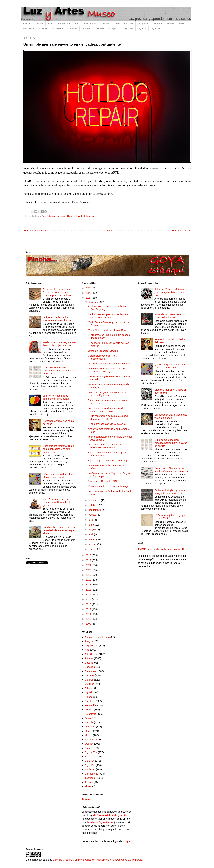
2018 (89, 580)
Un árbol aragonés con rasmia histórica (110, 363)
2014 (89, 599)
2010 (89, 619)
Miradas (170, 23)
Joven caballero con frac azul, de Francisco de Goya (106, 370)
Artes (77, 23)
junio (92, 525)
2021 (89, 565)
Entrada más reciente (36, 231)
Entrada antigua (181, 231)
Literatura (157, 23)
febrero (93, 544)
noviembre (95, 500)
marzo (92, 539)
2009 (89, 624)
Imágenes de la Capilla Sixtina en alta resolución (57, 319)
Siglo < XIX (91, 752)
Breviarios (61, 216)
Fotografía (143, 23)
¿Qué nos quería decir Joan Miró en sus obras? (58, 476)
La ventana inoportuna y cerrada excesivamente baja (106, 410)
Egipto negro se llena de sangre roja (108, 460)
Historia (89, 722)
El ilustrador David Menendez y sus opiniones (171, 416)
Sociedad (43, 28)
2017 (89, 585)
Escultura (129, 23)
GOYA (40, 23)
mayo (92, 529)
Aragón (89, 641)
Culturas (105, 23)
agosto (93, 515)
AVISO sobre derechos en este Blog (162, 549)
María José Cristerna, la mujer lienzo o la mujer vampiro (60, 344)
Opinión (89, 744)
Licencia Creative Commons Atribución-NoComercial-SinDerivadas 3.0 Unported (98, 860)
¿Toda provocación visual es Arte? (107, 424)
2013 (89, 604)
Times (88, 786)
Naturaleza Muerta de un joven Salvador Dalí (168, 316)
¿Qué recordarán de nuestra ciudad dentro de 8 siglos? (108, 417)
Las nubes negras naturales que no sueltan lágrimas (108, 394)
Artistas (100, 28)
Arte (44, 216)
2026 (89, 288)
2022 (89, 560)
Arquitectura (64, 23)
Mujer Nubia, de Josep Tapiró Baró (107, 330)
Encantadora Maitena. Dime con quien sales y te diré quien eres (58, 449)
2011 (89, 614)
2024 (89, 298)
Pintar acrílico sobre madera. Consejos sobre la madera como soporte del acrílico (59, 292)
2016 (89, 590)
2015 (89, 594)
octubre (93, 505)
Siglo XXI (155, 28)
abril (91, 534)
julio (91, 520)
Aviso (51, 23)
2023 (89, 555)
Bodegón (90, 667)
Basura (89, 663)
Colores (89, 680)
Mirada (89, 731)
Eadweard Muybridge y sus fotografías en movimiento (170, 492)
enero (92, 549)
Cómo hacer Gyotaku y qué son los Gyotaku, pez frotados (171, 470)
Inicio (110, 231)
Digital (88, 692)
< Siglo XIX (114, 28)
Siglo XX (142, 28)
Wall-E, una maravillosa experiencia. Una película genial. (57, 502)
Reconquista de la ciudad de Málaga (108, 486)
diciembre (94, 302)
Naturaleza (29, 28)
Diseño (71, 216)
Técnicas (73, 28)
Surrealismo (58, 28)
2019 (89, 575)
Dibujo (116, 23)
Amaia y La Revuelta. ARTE (103, 481)
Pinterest (87, 799)
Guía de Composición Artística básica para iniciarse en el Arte (59, 371)
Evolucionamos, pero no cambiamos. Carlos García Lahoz (109, 316)
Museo (182, 23)
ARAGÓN (28, 23)
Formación (87, 28)
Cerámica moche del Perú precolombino (102, 357)
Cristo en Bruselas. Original (103, 351)
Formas (89, 709)
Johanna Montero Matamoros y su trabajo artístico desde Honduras (171, 292)
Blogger (127, 841)
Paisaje (89, 748)
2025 (89, 293)
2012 (89, 609)
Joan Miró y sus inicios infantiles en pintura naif (56, 397)
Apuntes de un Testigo (97, 637)
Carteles (89, 675)
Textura (89, 782)
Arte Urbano (90, 23)
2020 (89, 570)
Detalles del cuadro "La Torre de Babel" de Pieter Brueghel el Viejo (59, 530)
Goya (88, 718)
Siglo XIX (129, 28)
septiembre (95, 510)
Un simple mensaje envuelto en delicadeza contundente (105, 446)
